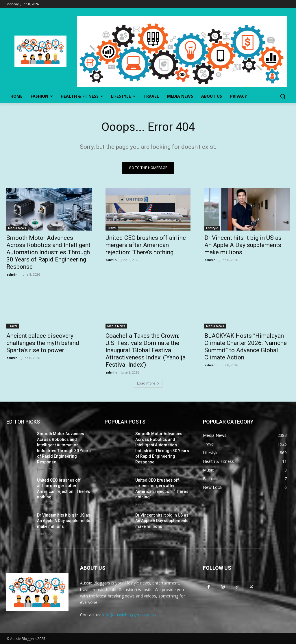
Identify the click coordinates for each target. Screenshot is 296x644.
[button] (283, 96)
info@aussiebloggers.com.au (129, 615)
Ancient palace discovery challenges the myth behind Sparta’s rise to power (43, 343)
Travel (112, 228)
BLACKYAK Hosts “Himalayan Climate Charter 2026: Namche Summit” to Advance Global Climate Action (246, 347)
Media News (17, 228)
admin (12, 275)
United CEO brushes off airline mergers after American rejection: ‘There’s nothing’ (146, 245)
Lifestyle (212, 228)
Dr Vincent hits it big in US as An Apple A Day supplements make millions (243, 245)
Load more (148, 383)
